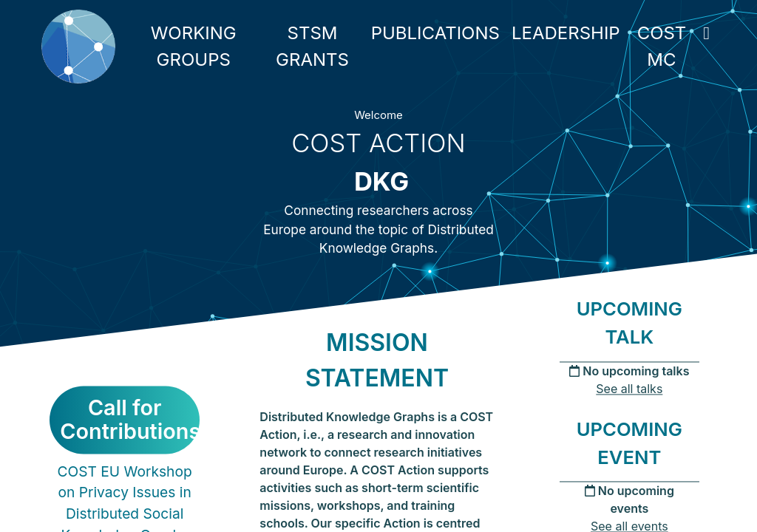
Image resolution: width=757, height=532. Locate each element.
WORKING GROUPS (194, 46)
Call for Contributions (130, 420)
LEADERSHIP (566, 33)
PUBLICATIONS (435, 33)
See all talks (629, 389)
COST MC (662, 46)
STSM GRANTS (312, 46)
